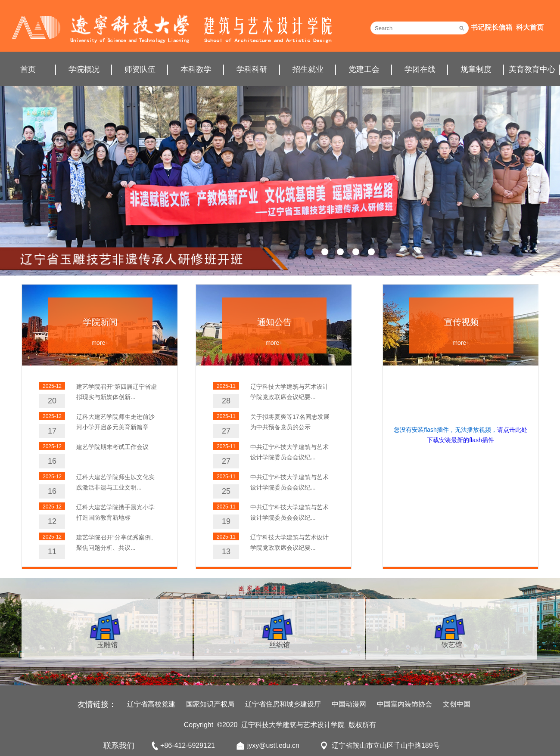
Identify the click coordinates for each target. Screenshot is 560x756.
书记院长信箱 (492, 27)
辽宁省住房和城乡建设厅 (283, 704)
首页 (28, 69)
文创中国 (457, 704)
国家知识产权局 (210, 704)
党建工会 (364, 69)
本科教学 (196, 69)
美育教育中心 (532, 69)
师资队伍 (140, 69)
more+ (100, 343)
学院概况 (84, 69)
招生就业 (308, 69)
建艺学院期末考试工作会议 (112, 447)
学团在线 (420, 69)
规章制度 (476, 69)
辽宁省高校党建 (151, 704)
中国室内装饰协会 (404, 704)
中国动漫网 (349, 704)
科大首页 (530, 27)
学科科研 (252, 69)
